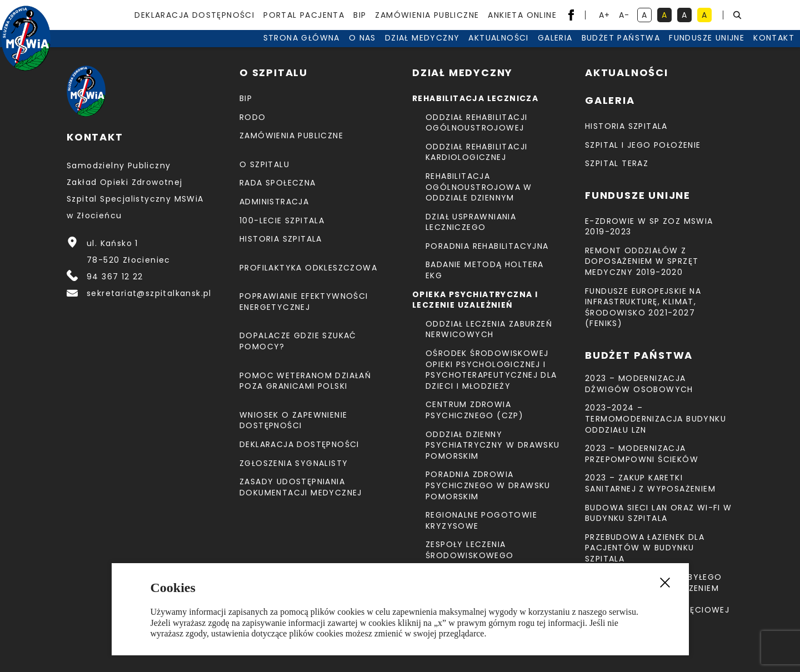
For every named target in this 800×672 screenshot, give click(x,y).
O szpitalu (264, 164)
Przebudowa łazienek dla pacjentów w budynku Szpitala (645, 548)
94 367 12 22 (115, 277)
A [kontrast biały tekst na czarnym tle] (687, 16)
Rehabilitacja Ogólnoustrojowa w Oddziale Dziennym (479, 187)
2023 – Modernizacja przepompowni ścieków (642, 454)
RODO (253, 117)
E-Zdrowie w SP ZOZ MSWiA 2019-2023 (649, 227)
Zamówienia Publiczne (427, 15)
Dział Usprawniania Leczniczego (471, 222)
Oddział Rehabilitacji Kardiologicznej (476, 152)
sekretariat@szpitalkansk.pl (149, 293)
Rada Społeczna (278, 183)
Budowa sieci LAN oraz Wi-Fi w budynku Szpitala (659, 513)
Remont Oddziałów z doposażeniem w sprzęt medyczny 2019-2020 (642, 261)
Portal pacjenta (304, 15)
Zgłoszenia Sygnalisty (294, 463)
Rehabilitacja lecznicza (475, 98)
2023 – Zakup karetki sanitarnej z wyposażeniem (650, 483)
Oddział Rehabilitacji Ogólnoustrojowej (476, 123)
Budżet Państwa (564, 50)
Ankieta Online (522, 15)
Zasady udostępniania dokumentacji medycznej (301, 487)
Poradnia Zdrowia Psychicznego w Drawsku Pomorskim (488, 485)
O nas (306, 50)
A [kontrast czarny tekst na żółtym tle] (707, 16)
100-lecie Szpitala (282, 220)
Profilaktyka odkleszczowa (308, 268)
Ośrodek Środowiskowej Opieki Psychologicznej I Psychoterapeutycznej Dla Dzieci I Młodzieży (491, 370)
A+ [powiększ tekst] (605, 16)
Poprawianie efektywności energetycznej (304, 302)
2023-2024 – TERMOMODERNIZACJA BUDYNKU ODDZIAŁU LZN (656, 418)
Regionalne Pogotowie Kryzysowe (481, 520)
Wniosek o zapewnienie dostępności (293, 420)
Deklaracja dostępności (194, 15)
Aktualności (442, 50)
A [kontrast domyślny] (647, 16)
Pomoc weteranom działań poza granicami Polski (305, 381)
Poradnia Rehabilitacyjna (487, 246)
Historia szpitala (281, 239)
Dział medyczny (366, 50)
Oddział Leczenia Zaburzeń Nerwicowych (489, 329)
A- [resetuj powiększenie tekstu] (625, 16)
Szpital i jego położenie (643, 145)
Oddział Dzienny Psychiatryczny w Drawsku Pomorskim (493, 445)
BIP (360, 15)
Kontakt (717, 50)
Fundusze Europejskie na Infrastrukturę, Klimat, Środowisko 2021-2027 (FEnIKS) (643, 307)
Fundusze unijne (650, 50)
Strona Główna (245, 50)
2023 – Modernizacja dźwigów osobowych (639, 384)
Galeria (499, 50)
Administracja (274, 202)
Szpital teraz (617, 163)
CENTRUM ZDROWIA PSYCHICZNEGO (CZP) (474, 410)
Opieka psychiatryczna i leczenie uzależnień (475, 300)
